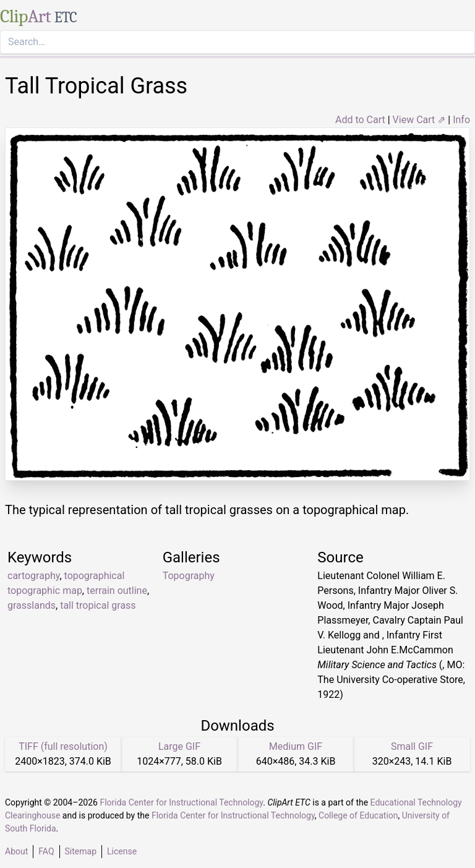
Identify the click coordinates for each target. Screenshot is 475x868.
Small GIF (412, 746)
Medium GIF (296, 746)
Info (461, 120)
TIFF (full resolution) (63, 746)
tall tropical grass (98, 605)
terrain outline (117, 591)
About (16, 851)
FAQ (46, 851)
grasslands (32, 605)
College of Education (358, 815)
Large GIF (179, 746)
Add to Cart (360, 120)
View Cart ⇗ (419, 120)
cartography (33, 576)
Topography (189, 576)
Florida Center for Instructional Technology (181, 802)
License (122, 851)
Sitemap (81, 851)
